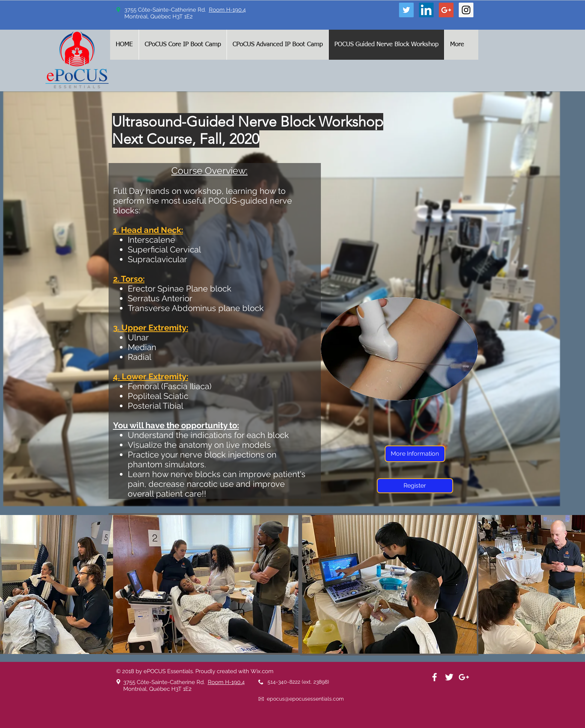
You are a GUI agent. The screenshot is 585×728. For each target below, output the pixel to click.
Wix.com (262, 671)
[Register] (415, 486)
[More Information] (415, 454)
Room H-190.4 (227, 10)
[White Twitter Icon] (449, 677)
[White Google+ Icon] (464, 677)
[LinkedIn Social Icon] (426, 10)
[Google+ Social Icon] (446, 10)
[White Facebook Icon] (435, 677)
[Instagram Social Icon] (466, 10)
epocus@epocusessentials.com (305, 699)
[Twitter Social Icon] (406, 10)
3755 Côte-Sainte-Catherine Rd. (166, 682)
